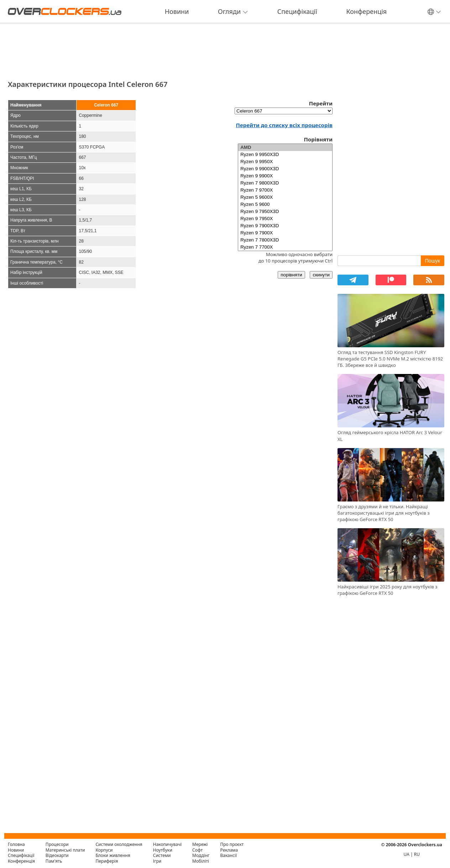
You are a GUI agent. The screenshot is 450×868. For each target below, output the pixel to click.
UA (407, 854)
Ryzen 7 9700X (285, 190)
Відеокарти (57, 855)
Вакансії (229, 855)
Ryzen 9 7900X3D (285, 226)
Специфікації (297, 11)
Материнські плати (65, 850)
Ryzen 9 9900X (285, 176)
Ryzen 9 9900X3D (285, 169)
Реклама (229, 850)
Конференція (366, 11)
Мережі (200, 844)
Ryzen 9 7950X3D (285, 212)
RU (417, 854)
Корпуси (104, 850)
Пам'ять (54, 861)
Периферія (107, 861)
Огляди (233, 11)
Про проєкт (232, 844)
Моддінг (201, 855)
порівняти (291, 275)
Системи (162, 855)
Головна (16, 844)
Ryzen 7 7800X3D (285, 240)
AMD (285, 147)
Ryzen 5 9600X (285, 197)
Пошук (433, 261)
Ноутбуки (163, 850)
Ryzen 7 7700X (285, 247)
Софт (197, 850)
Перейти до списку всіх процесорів (284, 125)
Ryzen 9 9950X (285, 162)
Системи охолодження (119, 844)
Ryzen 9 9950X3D (285, 155)
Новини (177, 11)
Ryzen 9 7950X (285, 219)
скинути (321, 275)
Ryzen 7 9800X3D (285, 183)
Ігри (157, 861)
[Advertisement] (170, 49)
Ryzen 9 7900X (285, 233)
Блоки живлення (113, 855)
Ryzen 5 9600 (285, 204)
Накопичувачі (167, 844)
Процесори (57, 844)
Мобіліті (201, 861)
